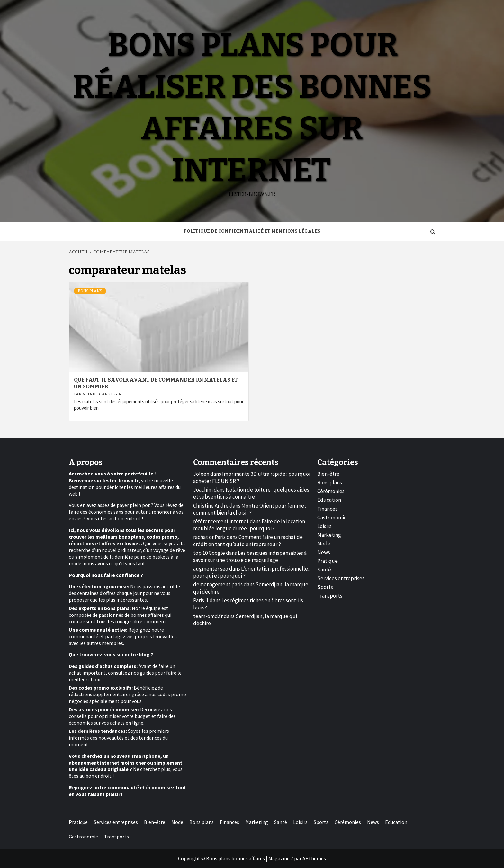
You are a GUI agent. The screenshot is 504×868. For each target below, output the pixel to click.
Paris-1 (201, 600)
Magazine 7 (281, 858)
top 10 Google (209, 553)
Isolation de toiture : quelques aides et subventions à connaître (251, 493)
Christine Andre (211, 506)
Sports (325, 587)
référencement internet (221, 521)
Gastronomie (332, 518)
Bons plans (90, 291)
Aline (89, 394)
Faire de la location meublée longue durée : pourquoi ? (249, 525)
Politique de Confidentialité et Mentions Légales (252, 231)
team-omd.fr (208, 616)
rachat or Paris (209, 537)
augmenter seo (211, 569)
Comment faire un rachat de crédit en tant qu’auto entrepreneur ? (248, 541)
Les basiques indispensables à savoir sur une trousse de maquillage (250, 556)
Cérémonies (331, 491)
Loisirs (324, 526)
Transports (330, 596)
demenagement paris (218, 584)
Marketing (329, 535)
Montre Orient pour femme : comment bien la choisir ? (250, 509)
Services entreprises (341, 578)
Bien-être (328, 474)
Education (329, 500)
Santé (324, 570)
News (324, 552)
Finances (327, 509)
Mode (324, 544)
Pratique (328, 561)
